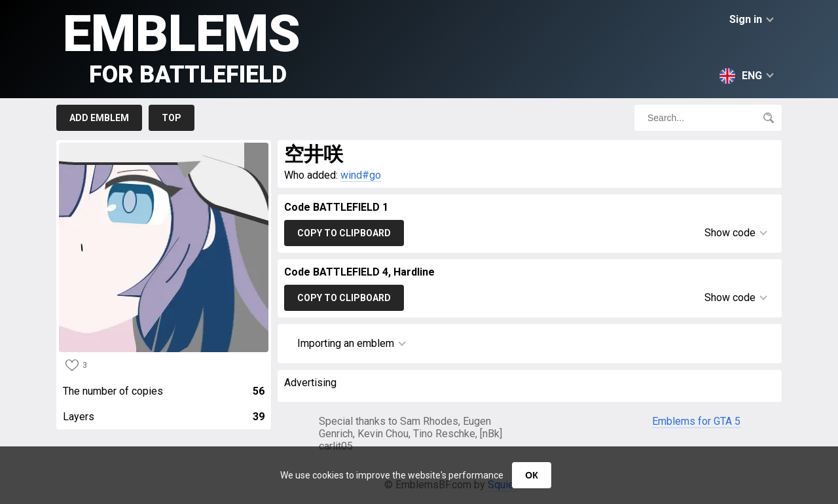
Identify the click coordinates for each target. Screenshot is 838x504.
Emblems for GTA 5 (696, 421)
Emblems (182, 46)
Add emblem (99, 118)
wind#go (361, 175)
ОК (531, 475)
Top (172, 118)
